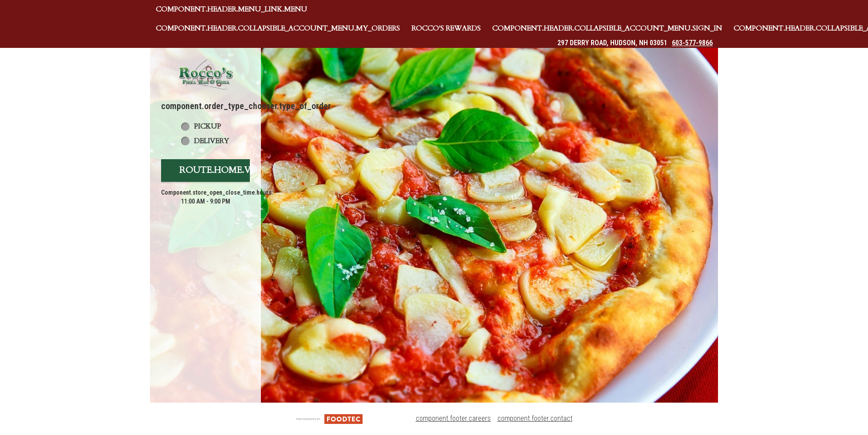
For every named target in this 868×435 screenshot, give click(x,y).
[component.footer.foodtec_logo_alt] (329, 418)
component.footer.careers (453, 418)
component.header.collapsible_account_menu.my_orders (278, 28)
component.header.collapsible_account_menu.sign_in (607, 28)
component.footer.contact (535, 418)
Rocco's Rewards (446, 28)
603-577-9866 (692, 43)
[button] (205, 74)
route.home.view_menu (240, 170)
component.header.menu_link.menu (231, 9)
